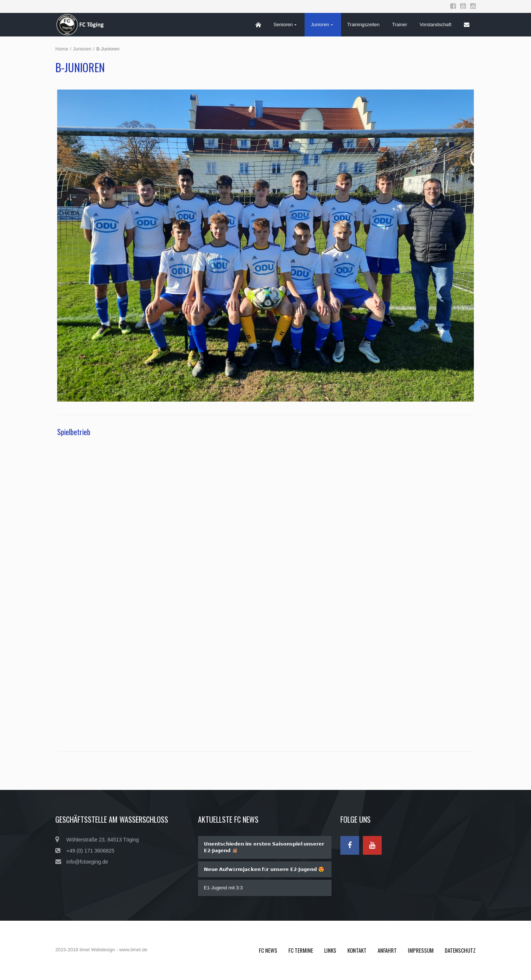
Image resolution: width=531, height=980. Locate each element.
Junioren (82, 49)
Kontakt (357, 950)
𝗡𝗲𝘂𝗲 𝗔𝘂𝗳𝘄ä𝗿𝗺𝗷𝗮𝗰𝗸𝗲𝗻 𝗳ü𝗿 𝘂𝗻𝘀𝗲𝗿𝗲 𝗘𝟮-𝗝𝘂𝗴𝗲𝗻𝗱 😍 (264, 869)
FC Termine (301, 950)
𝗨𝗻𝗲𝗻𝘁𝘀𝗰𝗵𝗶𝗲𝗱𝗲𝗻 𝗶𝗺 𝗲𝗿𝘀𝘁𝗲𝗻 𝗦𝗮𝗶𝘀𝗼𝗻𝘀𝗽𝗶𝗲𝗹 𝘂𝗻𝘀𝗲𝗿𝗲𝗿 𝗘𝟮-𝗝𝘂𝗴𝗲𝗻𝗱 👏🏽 (264, 847)
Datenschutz (460, 950)
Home (62, 49)
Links (330, 950)
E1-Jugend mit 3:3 (223, 888)
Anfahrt (387, 950)
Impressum (421, 950)
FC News (268, 950)
